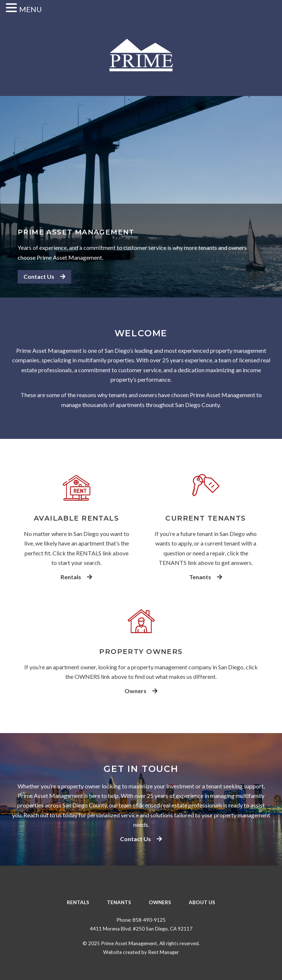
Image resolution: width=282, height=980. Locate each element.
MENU (30, 9)
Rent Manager (163, 952)
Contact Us (44, 276)
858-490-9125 (149, 920)
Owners (141, 691)
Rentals (76, 577)
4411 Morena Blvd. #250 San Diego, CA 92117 (141, 929)
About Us (202, 902)
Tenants (206, 577)
